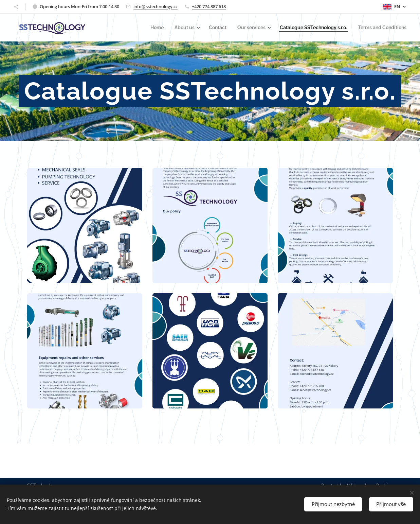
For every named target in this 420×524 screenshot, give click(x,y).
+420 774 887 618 (209, 6)
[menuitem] (174, 28)
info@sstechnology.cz (156, 6)
